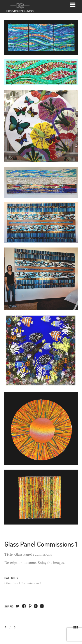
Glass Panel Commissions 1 (23, 583)
